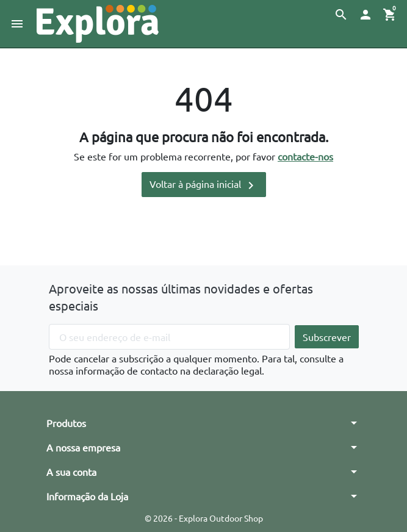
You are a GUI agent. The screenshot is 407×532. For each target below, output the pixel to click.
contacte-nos (305, 156)
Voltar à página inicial (204, 185)
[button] (341, 15)
